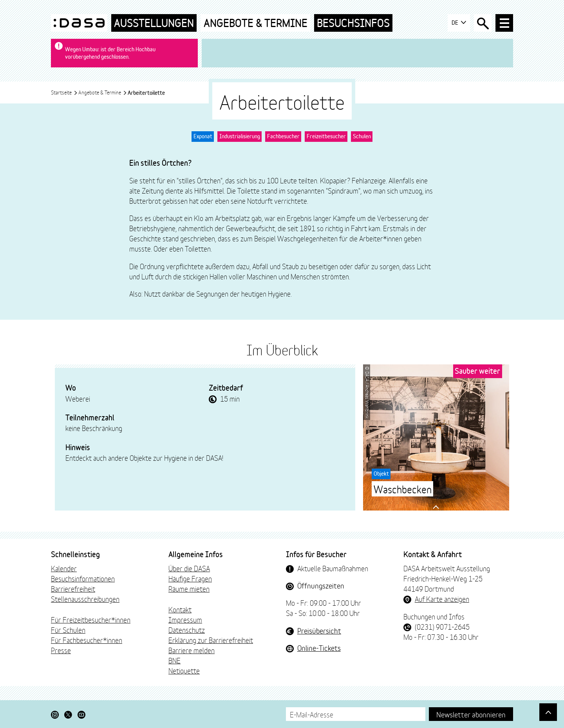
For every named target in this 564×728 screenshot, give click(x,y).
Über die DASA (189, 568)
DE (459, 23)
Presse (61, 650)
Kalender (64, 568)
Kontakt (180, 609)
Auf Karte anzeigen (442, 599)
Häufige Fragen (190, 578)
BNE (174, 660)
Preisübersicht (319, 630)
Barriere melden (192, 650)
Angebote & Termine (256, 23)
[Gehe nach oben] (548, 712)
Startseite (64, 92)
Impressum (185, 619)
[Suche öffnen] (483, 23)
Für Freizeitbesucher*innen (91, 619)
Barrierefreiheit (73, 589)
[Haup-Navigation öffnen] (504, 23)
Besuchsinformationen (83, 578)
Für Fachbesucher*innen (87, 640)
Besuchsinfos (353, 23)
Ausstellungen (154, 23)
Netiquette (184, 670)
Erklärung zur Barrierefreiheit (211, 640)
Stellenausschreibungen (85, 599)
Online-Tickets (319, 648)
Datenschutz (187, 630)
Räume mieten (189, 589)
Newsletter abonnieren (471, 714)
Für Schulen (68, 630)
